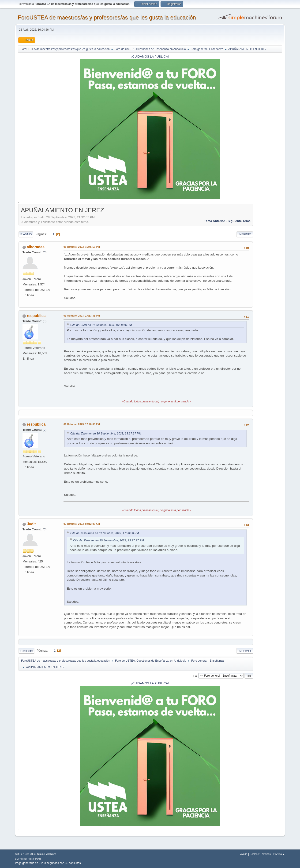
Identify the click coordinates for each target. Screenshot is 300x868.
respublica (36, 316)
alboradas (36, 247)
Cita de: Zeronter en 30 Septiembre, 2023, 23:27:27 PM (106, 434)
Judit (31, 524)
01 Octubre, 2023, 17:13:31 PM (82, 316)
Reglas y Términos (260, 854)
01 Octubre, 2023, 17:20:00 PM (82, 424)
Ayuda (244, 854)
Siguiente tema (239, 221)
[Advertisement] (267, 276)
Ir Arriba (26, 651)
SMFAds (19, 859)
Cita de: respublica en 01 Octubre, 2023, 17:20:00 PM (105, 533)
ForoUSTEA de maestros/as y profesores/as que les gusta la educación (107, 17)
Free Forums (34, 859)
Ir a (195, 676)
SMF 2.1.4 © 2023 (25, 854)
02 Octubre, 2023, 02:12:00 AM (82, 524)
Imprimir (245, 234)
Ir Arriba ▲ (279, 854)
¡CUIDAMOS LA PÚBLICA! (150, 57)
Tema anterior (215, 221)
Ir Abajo (26, 234)
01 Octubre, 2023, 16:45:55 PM (82, 247)
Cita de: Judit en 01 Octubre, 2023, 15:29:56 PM (101, 325)
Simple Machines (47, 854)
